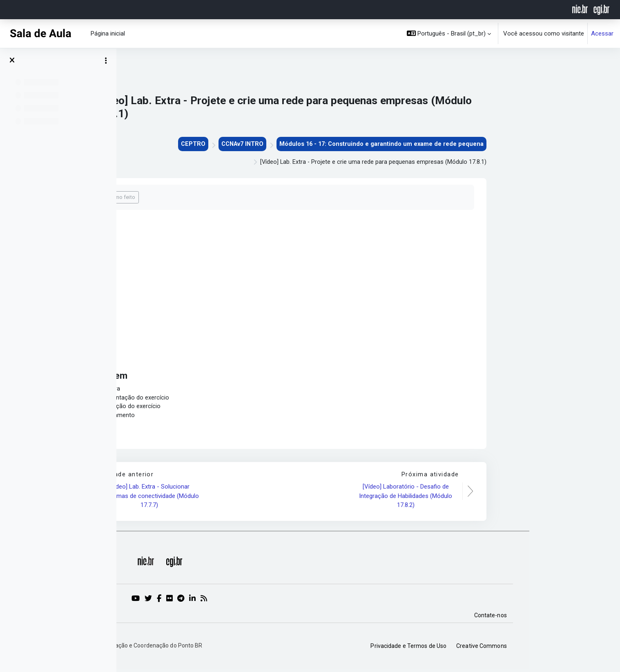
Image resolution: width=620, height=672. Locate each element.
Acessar (602, 33)
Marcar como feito (204, 198)
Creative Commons (572, 648)
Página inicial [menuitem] (108, 33)
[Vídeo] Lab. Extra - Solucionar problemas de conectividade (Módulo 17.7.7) (241, 498)
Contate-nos (581, 617)
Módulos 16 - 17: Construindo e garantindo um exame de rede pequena (471, 144)
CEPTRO (278, 144)
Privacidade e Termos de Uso (500, 648)
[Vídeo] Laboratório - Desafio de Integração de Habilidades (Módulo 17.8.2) (497, 498)
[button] (449, 33)
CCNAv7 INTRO (329, 144)
